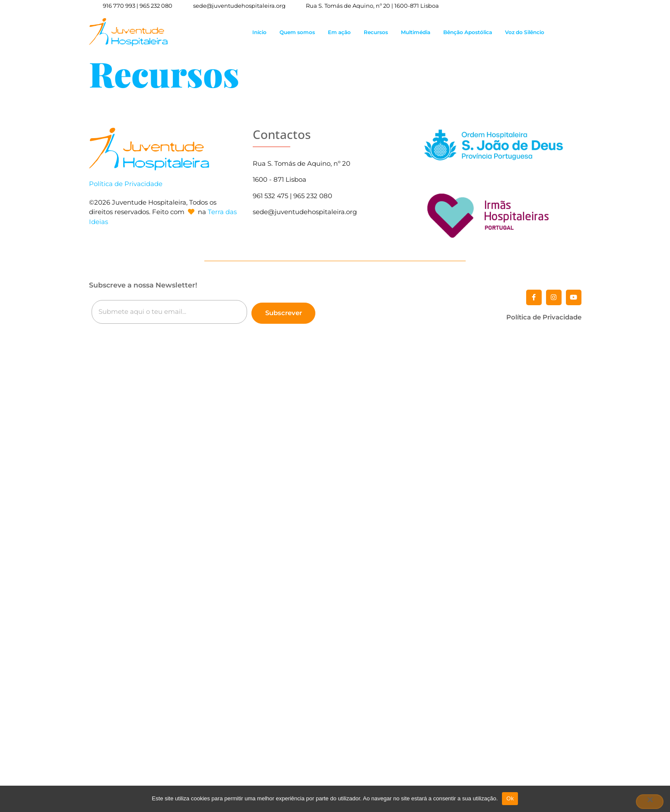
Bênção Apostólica (468, 32)
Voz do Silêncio (525, 32)
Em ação (339, 32)
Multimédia (416, 32)
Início (259, 32)
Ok (510, 798)
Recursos (376, 32)
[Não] (650, 802)
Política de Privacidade (126, 184)
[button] (581, 32)
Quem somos (297, 32)
